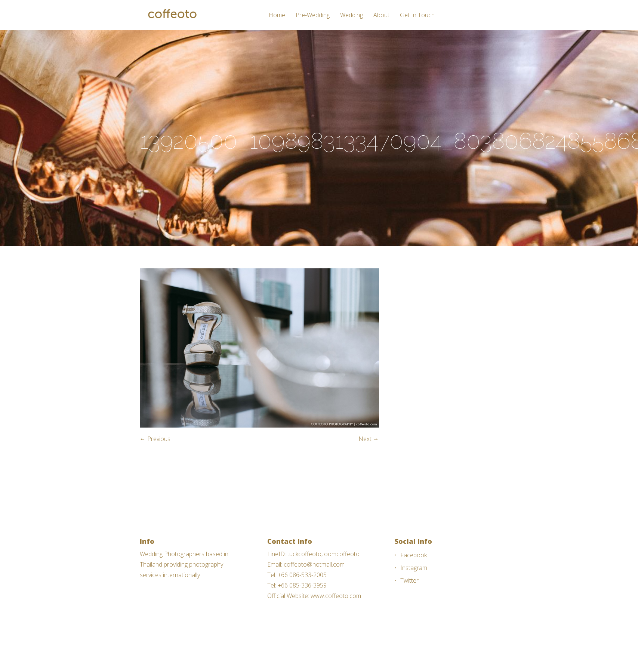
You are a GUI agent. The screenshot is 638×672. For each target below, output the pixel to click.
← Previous (155, 439)
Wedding (352, 16)
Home (277, 16)
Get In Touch (417, 16)
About (381, 16)
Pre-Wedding (313, 16)
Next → (369, 439)
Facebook (414, 555)
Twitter (409, 580)
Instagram (414, 568)
